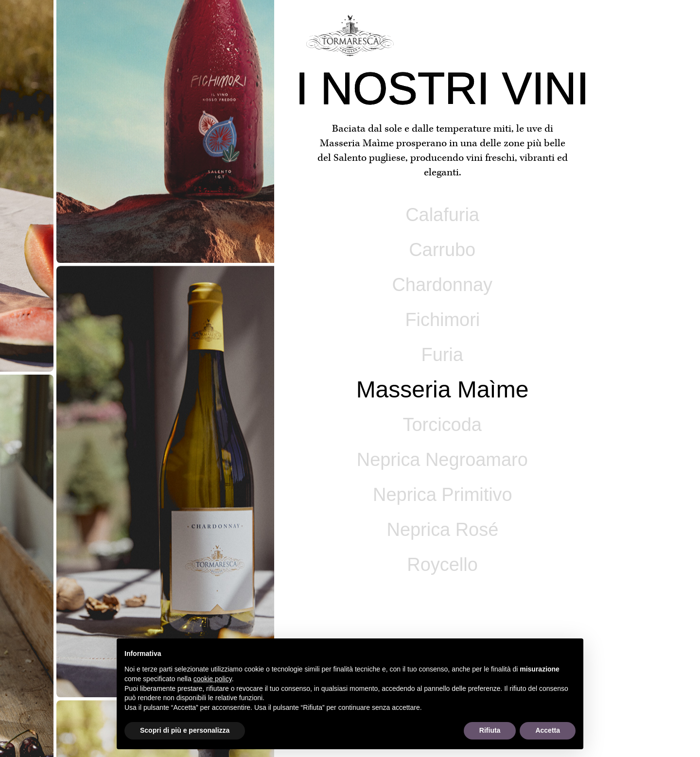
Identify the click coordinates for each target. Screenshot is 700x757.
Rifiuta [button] (490, 730)
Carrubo (442, 250)
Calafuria (442, 215)
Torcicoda (442, 425)
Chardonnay (443, 285)
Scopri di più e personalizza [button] (185, 730)
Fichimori (442, 320)
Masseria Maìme (442, 389)
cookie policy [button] (213, 679)
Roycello (442, 565)
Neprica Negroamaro (442, 460)
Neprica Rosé (442, 530)
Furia (442, 355)
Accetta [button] (548, 730)
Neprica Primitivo (443, 495)
